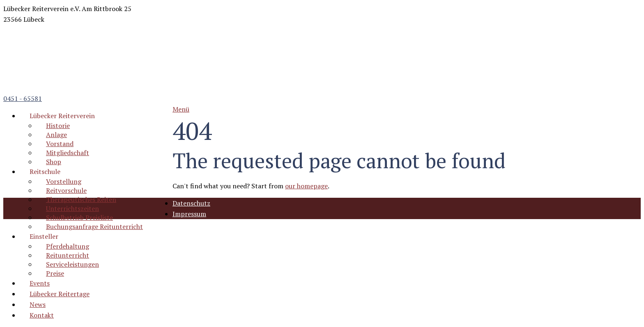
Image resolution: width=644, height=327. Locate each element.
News (38, 304)
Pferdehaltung (68, 246)
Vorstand (60, 144)
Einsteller (44, 236)
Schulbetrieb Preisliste (79, 217)
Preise (55, 273)
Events (40, 283)
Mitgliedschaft (68, 153)
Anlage (56, 135)
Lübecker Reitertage (60, 294)
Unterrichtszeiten (72, 208)
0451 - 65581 (23, 98)
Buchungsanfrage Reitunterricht (94, 226)
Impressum (189, 214)
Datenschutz (191, 203)
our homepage (306, 186)
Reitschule (45, 172)
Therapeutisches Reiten (81, 199)
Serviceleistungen (72, 264)
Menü (181, 109)
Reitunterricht (68, 255)
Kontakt (42, 315)
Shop (54, 162)
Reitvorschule (66, 190)
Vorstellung (64, 181)
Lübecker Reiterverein (62, 116)
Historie (58, 126)
